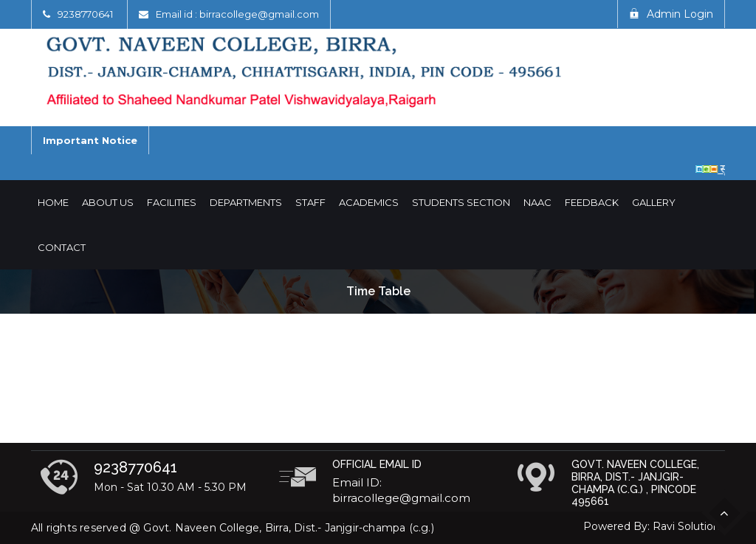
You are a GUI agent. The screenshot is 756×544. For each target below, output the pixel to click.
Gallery (654, 202)
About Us (108, 202)
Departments (246, 202)
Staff (310, 202)
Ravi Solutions (689, 526)
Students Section (461, 202)
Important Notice (90, 140)
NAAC (537, 202)
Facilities (172, 202)
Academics (369, 202)
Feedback (592, 202)
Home (53, 202)
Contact (62, 247)
